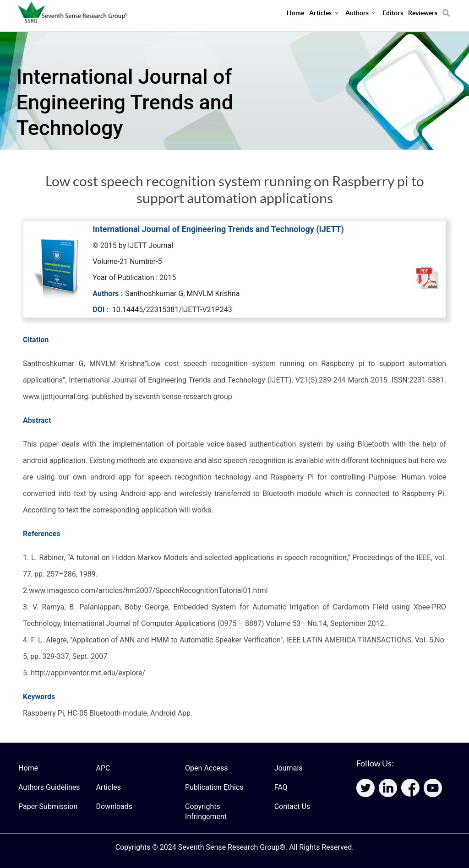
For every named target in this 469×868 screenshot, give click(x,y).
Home (28, 768)
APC (103, 768)
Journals (289, 768)
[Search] (446, 10)
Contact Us (292, 806)
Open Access (206, 768)
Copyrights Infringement (206, 811)
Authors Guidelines (49, 787)
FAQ (281, 787)
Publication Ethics (214, 787)
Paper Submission (48, 806)
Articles (109, 787)
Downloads (114, 806)
